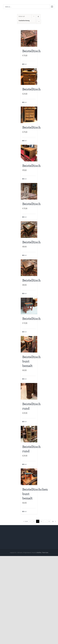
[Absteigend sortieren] (38, 16)
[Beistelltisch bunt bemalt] (29, 344)
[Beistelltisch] (29, 38)
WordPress (39, 552)
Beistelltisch (31, 51)
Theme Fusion (45, 552)
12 (49, 521)
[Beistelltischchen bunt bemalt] (29, 477)
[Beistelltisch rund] (29, 391)
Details (25, 64)
